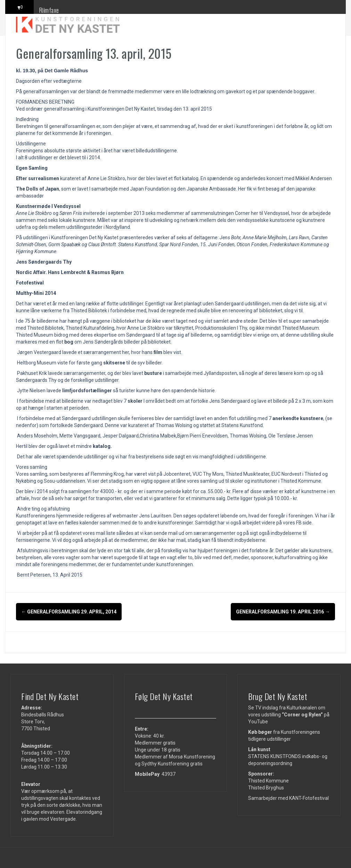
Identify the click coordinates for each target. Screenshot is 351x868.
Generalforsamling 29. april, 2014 (69, 612)
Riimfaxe (49, 10)
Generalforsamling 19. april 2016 (283, 612)
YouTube (258, 721)
